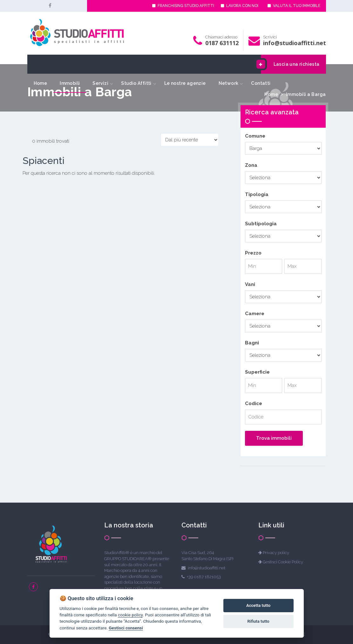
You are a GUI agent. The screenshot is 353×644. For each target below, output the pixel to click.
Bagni (252, 343)
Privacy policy (276, 553)
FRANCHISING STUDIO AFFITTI (183, 6)
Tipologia (257, 194)
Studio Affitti (136, 83)
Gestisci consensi (126, 628)
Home (41, 83)
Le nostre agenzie (185, 83)
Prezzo (253, 253)
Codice (254, 403)
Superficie (257, 372)
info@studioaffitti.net (295, 43)
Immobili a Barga (306, 94)
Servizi (100, 83)
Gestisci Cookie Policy (283, 562)
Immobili (70, 83)
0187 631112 (222, 43)
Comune (255, 136)
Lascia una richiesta (290, 64)
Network (229, 83)
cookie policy (130, 615)
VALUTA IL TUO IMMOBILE (294, 6)
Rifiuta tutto (258, 621)
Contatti (261, 83)
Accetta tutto (258, 605)
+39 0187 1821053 (204, 577)
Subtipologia (261, 224)
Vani (250, 284)
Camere (255, 314)
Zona (251, 165)
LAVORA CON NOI (240, 6)
